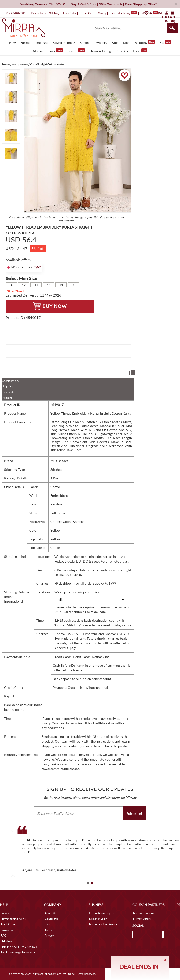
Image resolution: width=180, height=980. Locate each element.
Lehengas (41, 43)
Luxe (56, 51)
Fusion (76, 51)
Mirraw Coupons (144, 913)
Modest (38, 51)
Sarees (25, 43)
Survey (102, 13)
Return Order (87, 13)
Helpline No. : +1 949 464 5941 (20, 947)
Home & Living (100, 51)
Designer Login (98, 919)
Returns (7, 398)
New (13, 43)
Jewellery (100, 43)
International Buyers (102, 913)
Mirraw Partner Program (104, 924)
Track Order (69, 13)
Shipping (8, 386)
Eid (165, 42)
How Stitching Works (14, 919)
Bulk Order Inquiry (120, 13)
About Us (51, 913)
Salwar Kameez (64, 43)
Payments (8, 392)
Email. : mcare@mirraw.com (18, 952)
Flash (140, 51)
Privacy (49, 936)
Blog (48, 924)
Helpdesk (6, 941)
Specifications (11, 381)
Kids (115, 43)
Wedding (145, 42)
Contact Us (52, 919)
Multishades (59, 461)
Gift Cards (149, 13)
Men (126, 43)
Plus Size (122, 51)
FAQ (4, 936)
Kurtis (84, 43)
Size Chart (16, 291)
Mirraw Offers (142, 919)
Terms (49, 930)
